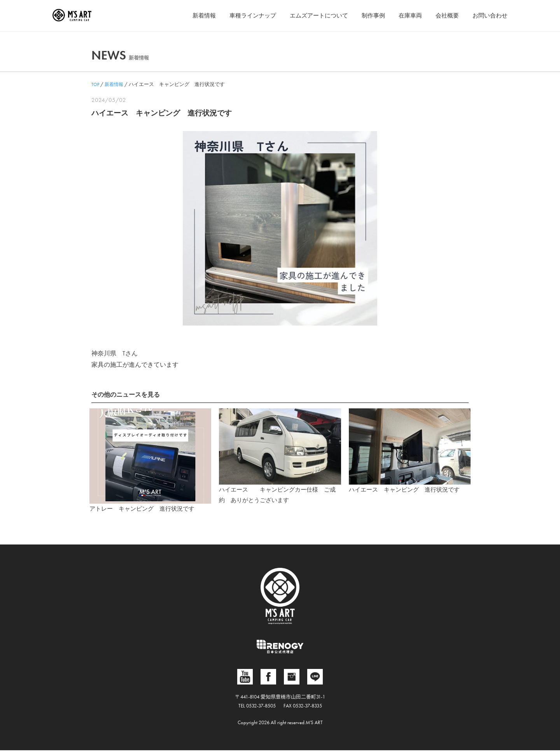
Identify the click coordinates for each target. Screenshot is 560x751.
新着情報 (189, 15)
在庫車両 (406, 15)
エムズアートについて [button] (310, 15)
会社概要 (444, 15)
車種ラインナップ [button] (240, 15)
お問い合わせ (489, 15)
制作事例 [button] (367, 15)
